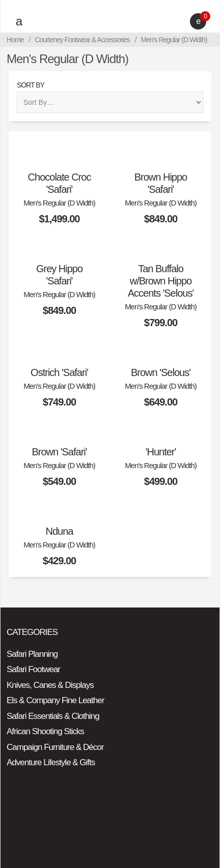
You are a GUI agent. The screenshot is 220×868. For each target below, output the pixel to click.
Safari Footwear (33, 669)
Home (15, 40)
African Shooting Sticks (45, 731)
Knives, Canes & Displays (50, 685)
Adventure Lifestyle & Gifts (51, 762)
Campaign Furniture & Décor (55, 747)
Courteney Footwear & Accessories (82, 40)
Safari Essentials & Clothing (53, 716)
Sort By (31, 85)
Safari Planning (32, 654)
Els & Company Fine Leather (55, 700)
